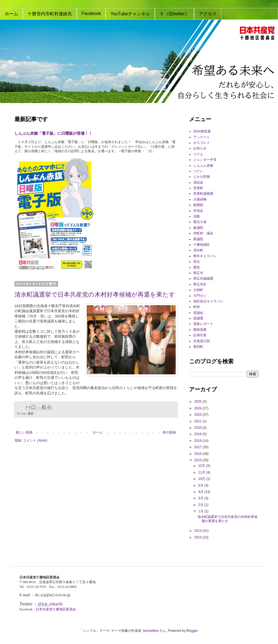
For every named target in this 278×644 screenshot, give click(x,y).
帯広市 (198, 273)
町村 (197, 307)
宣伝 (197, 262)
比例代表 (200, 335)
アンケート (202, 137)
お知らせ (200, 148)
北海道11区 (202, 341)
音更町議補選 (203, 194)
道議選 (198, 318)
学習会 (198, 211)
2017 (198, 447)
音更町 (198, 188)
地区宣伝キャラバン (208, 301)
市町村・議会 (203, 233)
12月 (202, 466)
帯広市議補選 (203, 279)
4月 (201, 492)
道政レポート (203, 324)
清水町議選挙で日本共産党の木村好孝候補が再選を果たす (95, 295)
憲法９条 (200, 222)
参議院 (198, 228)
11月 (202, 472)
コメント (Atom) (35, 440)
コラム (198, 154)
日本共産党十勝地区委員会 (56, 609)
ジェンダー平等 (205, 160)
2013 (198, 537)
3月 (201, 498)
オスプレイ (202, 143)
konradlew (151, 631)
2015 (198, 460)
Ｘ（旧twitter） (174, 14)
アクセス (208, 14)
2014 (198, 531)
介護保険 (200, 199)
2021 (198, 421)
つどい (198, 171)
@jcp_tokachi (50, 604)
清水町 (198, 250)
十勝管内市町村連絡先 (50, 14)
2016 (198, 454)
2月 (201, 505)
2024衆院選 (202, 131)
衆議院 (198, 239)
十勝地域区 (202, 245)
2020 (198, 428)
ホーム (11, 14)
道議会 (198, 313)
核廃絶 (198, 205)
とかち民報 (202, 177)
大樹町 (198, 290)
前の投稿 (169, 432)
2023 (198, 415)
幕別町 (198, 347)
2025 (198, 402)
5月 (201, 485)
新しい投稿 (24, 432)
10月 (202, 479)
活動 (197, 216)
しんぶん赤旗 (203, 166)
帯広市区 (200, 284)
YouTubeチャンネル (130, 14)
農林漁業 (200, 330)
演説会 (198, 182)
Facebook (91, 13)
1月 (201, 511)
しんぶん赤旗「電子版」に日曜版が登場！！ (53, 133)
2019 (198, 434)
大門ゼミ (200, 296)
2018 (198, 441)
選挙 (31, 414)
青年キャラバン (205, 256)
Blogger (192, 631)
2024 (198, 408)
